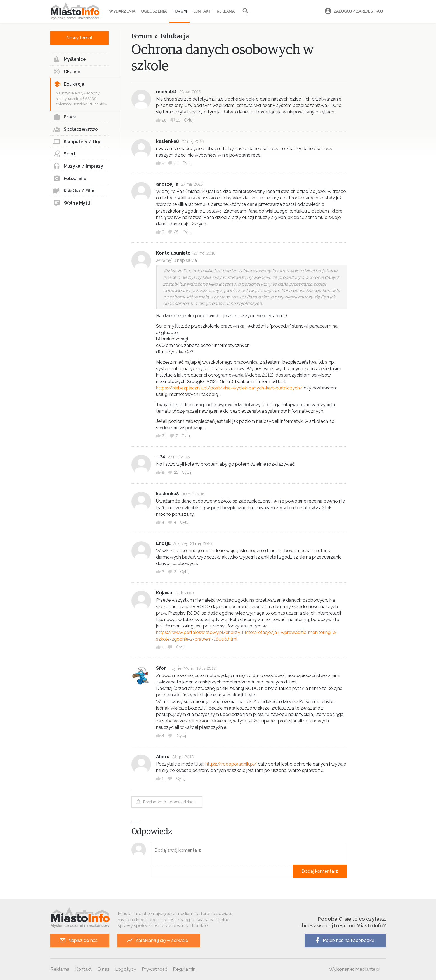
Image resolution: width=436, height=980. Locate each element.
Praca (65, 117)
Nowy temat (79, 38)
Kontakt (202, 11)
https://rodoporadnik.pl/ (231, 764)
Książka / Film (74, 191)
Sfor (161, 668)
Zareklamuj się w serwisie (157, 940)
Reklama (226, 11)
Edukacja (69, 84)
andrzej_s (167, 184)
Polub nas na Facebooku (344, 940)
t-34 (161, 457)
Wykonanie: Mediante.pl (355, 969)
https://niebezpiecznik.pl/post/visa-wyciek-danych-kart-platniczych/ (229, 388)
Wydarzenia (122, 11)
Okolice (67, 72)
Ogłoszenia (154, 11)
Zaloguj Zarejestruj (353, 11)
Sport (64, 154)
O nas (103, 969)
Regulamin (184, 969)
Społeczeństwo (75, 129)
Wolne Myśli (72, 203)
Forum (180, 11)
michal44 (166, 92)
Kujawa (164, 593)
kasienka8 (168, 141)
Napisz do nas (78, 940)
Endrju (163, 543)
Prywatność (155, 969)
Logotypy (126, 969)
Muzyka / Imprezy (78, 166)
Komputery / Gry (77, 142)
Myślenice (69, 59)
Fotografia (70, 179)
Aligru (163, 757)
